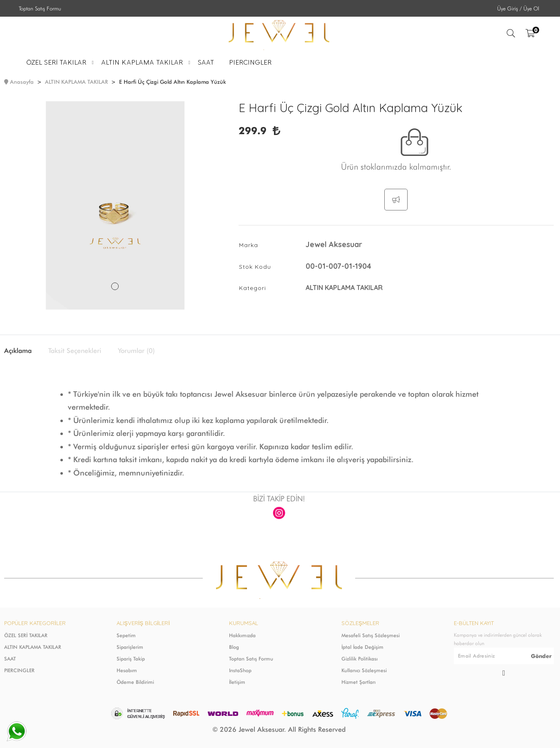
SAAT (10, 659)
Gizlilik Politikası (360, 659)
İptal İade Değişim (362, 647)
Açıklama (18, 351)
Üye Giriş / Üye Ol (518, 8)
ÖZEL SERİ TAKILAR (26, 635)
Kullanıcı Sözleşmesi (364, 670)
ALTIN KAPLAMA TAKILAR (76, 82)
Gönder (541, 656)
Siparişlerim (130, 647)
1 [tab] (115, 286)
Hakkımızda (242, 635)
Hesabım (127, 670)
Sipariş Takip (131, 659)
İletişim (237, 682)
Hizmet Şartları (358, 682)
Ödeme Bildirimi (135, 682)
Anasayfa (22, 82)
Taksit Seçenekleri (75, 351)
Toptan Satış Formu (40, 8)
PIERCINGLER (19, 670)
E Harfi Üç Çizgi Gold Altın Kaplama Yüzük (173, 82)
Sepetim (126, 635)
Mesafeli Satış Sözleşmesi (371, 635)
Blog (234, 647)
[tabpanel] (115, 205)
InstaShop (240, 670)
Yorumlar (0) (136, 351)
